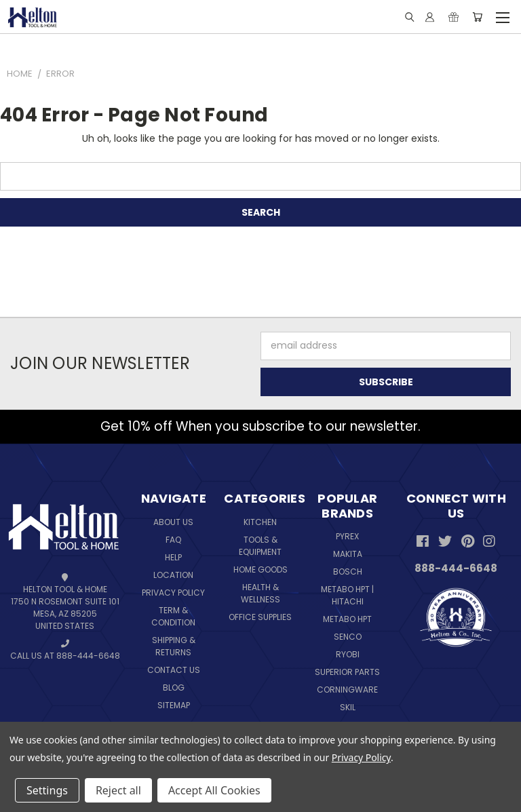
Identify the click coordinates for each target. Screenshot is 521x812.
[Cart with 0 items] (477, 17)
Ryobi (348, 654)
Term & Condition (173, 616)
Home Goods (260, 569)
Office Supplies (260, 617)
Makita (348, 554)
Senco (348, 637)
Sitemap (174, 705)
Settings (47, 790)
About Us (173, 522)
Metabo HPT (347, 619)
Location (173, 575)
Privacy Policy (173, 593)
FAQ (173, 540)
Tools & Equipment (260, 546)
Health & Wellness (260, 593)
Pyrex (347, 536)
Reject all (118, 790)
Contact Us (174, 670)
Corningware (347, 690)
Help (173, 557)
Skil (348, 707)
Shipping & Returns (174, 646)
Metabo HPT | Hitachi (347, 595)
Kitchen (260, 522)
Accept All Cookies (214, 790)
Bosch (348, 572)
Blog (174, 688)
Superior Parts (347, 672)
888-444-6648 (456, 568)
